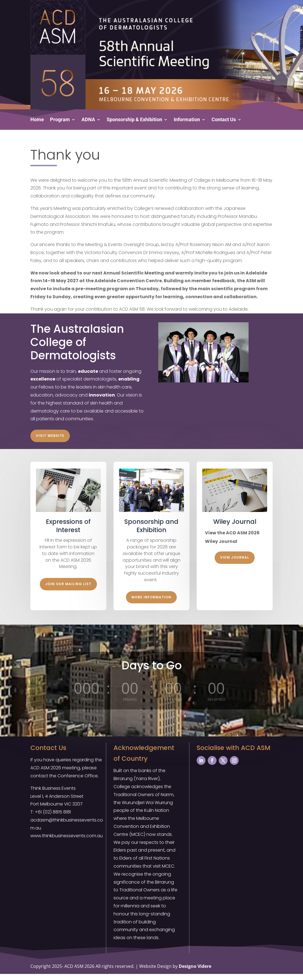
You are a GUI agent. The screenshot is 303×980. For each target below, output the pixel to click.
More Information (151, 603)
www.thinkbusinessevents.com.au (67, 842)
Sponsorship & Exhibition (134, 120)
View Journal (235, 563)
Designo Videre (195, 972)
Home (37, 120)
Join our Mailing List (68, 590)
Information (187, 120)
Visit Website (50, 442)
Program (60, 120)
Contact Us (224, 120)
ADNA (88, 120)
